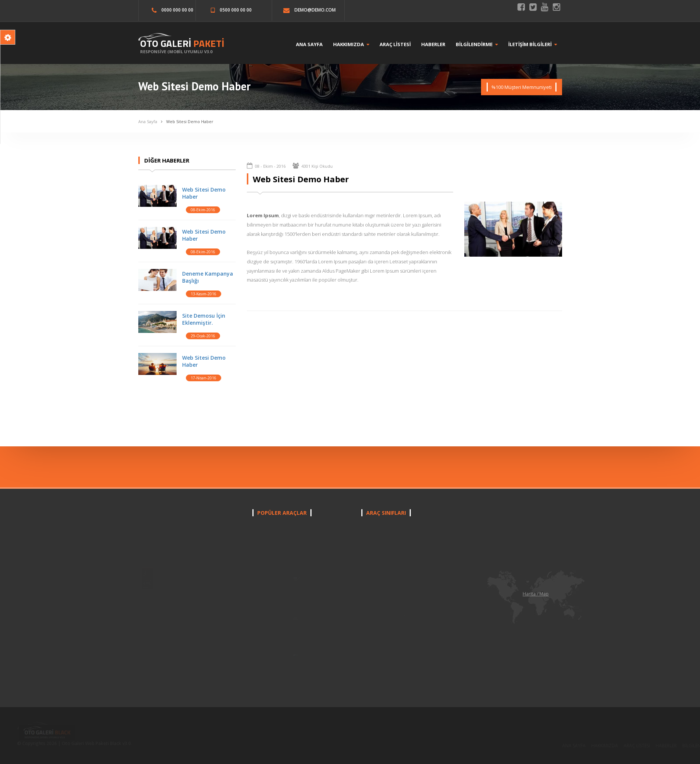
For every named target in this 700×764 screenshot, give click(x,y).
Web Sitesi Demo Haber (193, 121)
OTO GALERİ (180, 43)
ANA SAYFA (314, 44)
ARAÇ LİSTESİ (400, 44)
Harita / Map (536, 594)
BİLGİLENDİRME (482, 44)
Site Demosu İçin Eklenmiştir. (203, 317)
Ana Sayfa (152, 121)
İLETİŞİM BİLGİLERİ (538, 44)
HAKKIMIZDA (356, 44)
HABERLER (438, 44)
